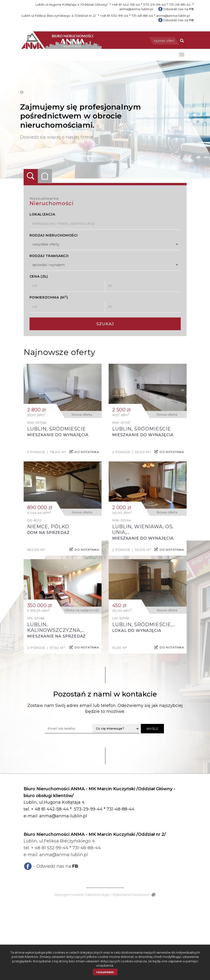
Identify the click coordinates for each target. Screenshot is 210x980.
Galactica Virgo (97, 892)
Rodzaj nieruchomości (54, 233)
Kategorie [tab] (45, 173)
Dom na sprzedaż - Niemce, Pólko (63, 506)
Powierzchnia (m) (49, 295)
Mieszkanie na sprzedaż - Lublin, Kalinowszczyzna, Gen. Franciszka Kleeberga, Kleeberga (63, 604)
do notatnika (87, 447)
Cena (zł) (39, 274)
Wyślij (152, 726)
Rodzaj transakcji (49, 253)
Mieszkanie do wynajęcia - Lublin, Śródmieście (63, 408)
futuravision (144, 892)
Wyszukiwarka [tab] (31, 173)
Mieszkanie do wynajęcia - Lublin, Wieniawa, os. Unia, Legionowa (148, 506)
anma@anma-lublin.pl (136, 9)
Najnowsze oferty (59, 350)
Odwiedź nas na (178, 9)
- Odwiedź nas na (56, 864)
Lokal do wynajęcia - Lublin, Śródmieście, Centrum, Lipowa (148, 604)
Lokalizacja (42, 212)
